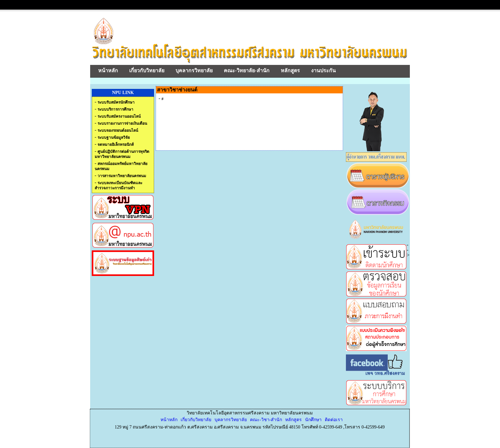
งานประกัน (323, 71)
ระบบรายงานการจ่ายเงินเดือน (122, 123)
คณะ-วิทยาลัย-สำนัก (247, 71)
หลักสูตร (290, 71)
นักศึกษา (313, 420)
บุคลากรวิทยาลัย (194, 71)
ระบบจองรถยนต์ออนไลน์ (118, 130)
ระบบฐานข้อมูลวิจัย (114, 138)
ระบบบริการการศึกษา (115, 109)
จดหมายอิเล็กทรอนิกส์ (116, 145)
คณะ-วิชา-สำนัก (266, 420)
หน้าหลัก (108, 71)
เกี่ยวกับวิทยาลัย (147, 71)
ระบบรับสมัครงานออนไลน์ (119, 116)
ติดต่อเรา (334, 420)
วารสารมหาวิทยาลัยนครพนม (122, 176)
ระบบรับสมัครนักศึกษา (116, 102)
